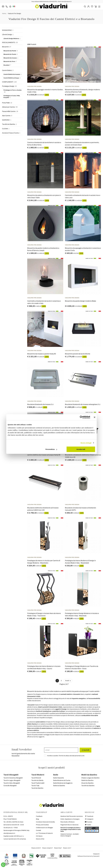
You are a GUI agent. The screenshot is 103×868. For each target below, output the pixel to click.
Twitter (88, 825)
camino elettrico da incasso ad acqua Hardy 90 (44, 455)
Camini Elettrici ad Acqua (12, 78)
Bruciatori (7, 65)
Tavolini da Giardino (9, 124)
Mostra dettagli (86, 443)
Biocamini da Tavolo (10, 54)
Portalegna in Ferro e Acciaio (13, 91)
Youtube (88, 822)
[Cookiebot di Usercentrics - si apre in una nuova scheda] (81, 417)
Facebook (89, 816)
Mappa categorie (47, 848)
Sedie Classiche (58, 778)
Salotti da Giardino (87, 780)
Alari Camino (7, 116)
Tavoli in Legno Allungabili (12, 780)
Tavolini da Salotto (37, 780)
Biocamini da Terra (10, 62)
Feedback (39, 816)
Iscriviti (85, 750)
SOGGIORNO (8, 30)
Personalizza (51, 449)
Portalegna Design (9, 86)
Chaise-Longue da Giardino (90, 778)
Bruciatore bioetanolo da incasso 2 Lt (40, 404)
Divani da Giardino (87, 783)
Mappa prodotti (36, 848)
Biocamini (7, 47)
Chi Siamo (39, 836)
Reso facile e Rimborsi (67, 822)
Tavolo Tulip (35, 786)
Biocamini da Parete (11, 51)
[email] (61, 750)
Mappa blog (58, 848)
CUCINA (6, 129)
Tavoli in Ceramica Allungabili (13, 778)
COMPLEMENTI (9, 82)
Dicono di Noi (40, 839)
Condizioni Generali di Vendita (45, 822)
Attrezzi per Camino (10, 107)
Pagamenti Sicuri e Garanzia (69, 825)
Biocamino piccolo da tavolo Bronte (78, 354)
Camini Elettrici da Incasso (12, 74)
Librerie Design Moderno (12, 39)
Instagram (89, 819)
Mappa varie (67, 848)
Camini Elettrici (8, 70)
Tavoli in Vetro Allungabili (12, 783)
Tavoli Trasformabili (38, 783)
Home (4, 14)
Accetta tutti (81, 449)
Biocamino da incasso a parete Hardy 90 (42, 354)
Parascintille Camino (10, 111)
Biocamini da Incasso (11, 58)
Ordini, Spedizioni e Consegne (70, 819)
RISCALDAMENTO (10, 42)
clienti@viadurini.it (9, 833)
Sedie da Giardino (59, 786)
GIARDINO (7, 120)
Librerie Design (8, 35)
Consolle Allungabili (10, 786)
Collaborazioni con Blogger (45, 828)
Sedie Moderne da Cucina (62, 780)
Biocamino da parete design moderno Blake (80, 301)
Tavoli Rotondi (36, 778)
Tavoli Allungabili (11, 775)
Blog (37, 819)
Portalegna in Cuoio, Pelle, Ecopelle (12, 97)
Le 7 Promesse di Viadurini (44, 833)
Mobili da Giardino (89, 775)
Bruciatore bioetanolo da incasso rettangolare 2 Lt (83, 404)
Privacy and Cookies (42, 825)
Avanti (68, 681)
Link (83, 756)
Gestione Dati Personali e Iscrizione (72, 816)
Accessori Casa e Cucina (11, 133)
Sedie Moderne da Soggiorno (63, 783)
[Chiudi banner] (95, 417)
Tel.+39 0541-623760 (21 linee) (13, 822)
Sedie (56, 775)
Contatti (38, 830)
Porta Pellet (7, 103)
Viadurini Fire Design (14, 14)
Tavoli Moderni (38, 775)
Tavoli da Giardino (37, 788)
